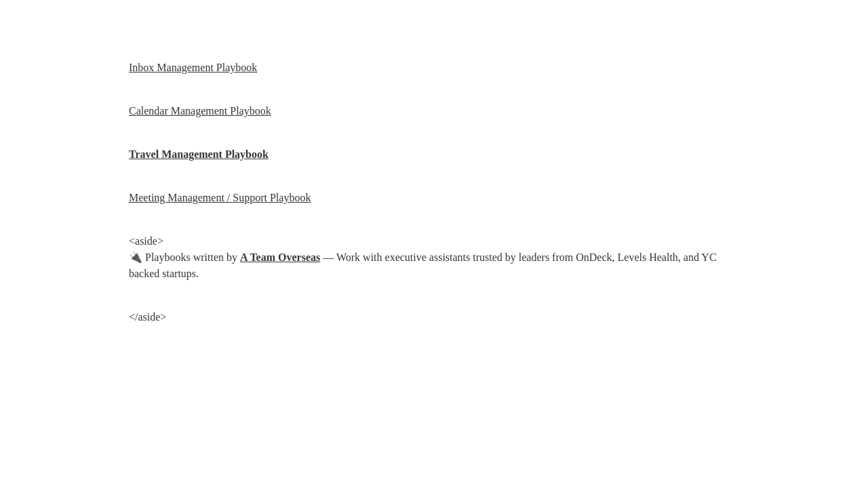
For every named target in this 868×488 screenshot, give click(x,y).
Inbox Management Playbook (193, 67)
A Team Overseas (280, 257)
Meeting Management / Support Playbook (220, 198)
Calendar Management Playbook (200, 111)
